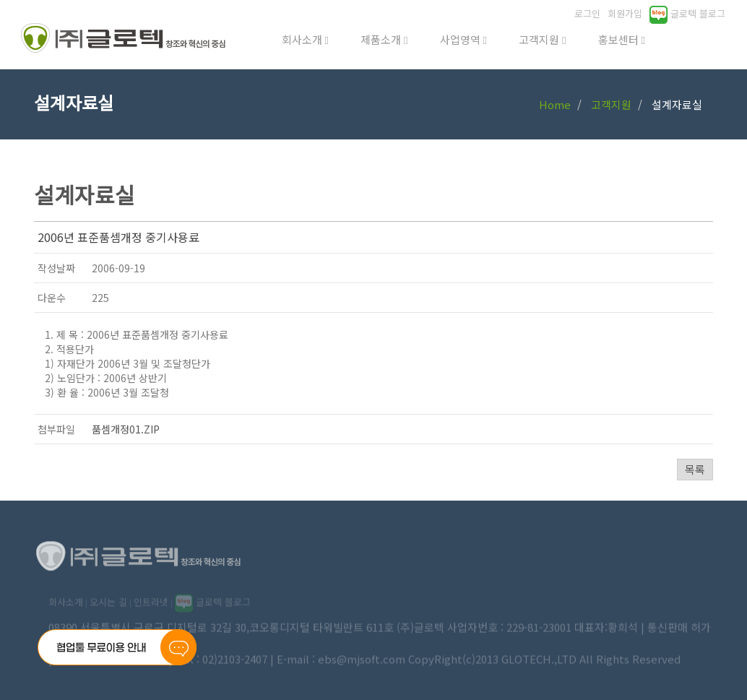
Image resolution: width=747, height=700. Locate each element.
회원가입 (625, 13)
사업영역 (463, 39)
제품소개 (384, 39)
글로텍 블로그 (687, 13)
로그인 (587, 13)
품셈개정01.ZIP (126, 429)
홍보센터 (622, 39)
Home (555, 104)
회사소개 (305, 39)
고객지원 (542, 39)
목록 (695, 469)
